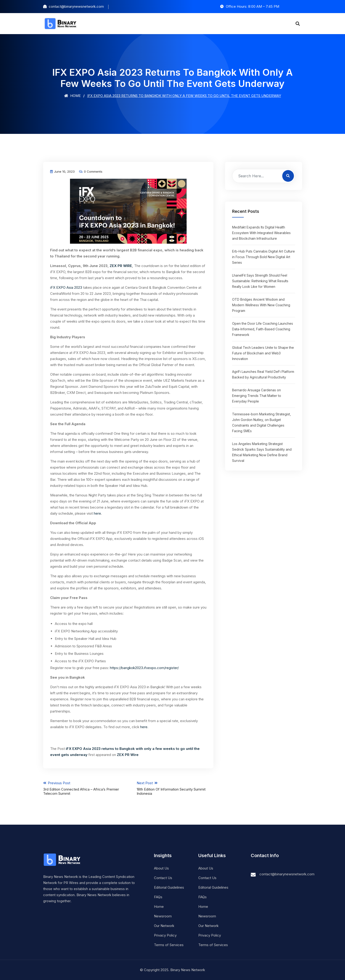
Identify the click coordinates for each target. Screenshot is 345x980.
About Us (161, 868)
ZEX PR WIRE (121, 266)
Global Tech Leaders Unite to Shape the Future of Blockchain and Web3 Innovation (263, 353)
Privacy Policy (165, 935)
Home (72, 96)
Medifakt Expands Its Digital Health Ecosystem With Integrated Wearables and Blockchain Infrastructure (261, 233)
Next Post (175, 788)
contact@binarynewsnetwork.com (287, 874)
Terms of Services (169, 945)
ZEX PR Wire (128, 755)
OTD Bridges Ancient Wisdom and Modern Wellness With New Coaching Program (261, 305)
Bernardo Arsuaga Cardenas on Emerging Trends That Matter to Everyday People (257, 396)
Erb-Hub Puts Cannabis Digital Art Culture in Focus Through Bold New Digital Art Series (263, 257)
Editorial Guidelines (169, 887)
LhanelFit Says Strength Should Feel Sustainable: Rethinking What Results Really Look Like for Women (260, 281)
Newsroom (163, 916)
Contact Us (163, 878)
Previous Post (82, 788)
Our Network (164, 926)
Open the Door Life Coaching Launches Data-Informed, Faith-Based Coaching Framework (263, 329)
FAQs (158, 897)
